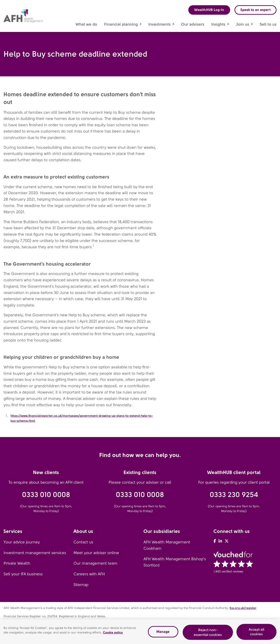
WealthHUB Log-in (209, 10)
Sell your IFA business (23, 574)
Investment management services (35, 553)
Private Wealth (17, 563)
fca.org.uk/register (243, 608)
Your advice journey (22, 542)
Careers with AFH (89, 574)
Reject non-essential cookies (208, 634)
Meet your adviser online (96, 553)
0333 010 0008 (46, 495)
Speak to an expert (255, 10)
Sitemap (81, 585)
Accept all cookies (256, 633)
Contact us (83, 542)
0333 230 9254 (234, 495)
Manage (163, 633)
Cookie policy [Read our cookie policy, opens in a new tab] (113, 634)
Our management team (95, 563)
